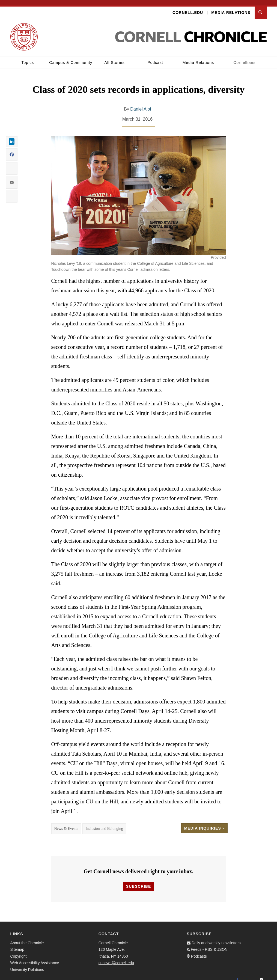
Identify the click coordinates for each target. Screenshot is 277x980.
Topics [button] (28, 57)
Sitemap (17, 944)
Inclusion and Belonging (104, 823)
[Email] (261, 974)
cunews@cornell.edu (116, 958)
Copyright (19, 951)
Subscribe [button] (138, 881)
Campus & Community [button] (71, 57)
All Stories (115, 57)
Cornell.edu (188, 7)
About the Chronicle (27, 937)
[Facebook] (237, 974)
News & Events (66, 823)
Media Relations (231, 7)
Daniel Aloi (141, 104)
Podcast (155, 57)
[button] (261, 7)
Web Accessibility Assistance (35, 958)
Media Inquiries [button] (204, 823)
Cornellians (244, 57)
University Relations (27, 964)
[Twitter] (249, 974)
